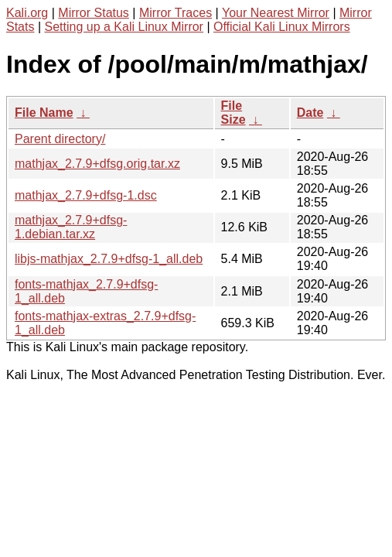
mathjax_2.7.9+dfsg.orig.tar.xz (97, 164)
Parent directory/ (60, 139)
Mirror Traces (176, 13)
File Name (44, 113)
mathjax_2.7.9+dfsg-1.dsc (86, 195)
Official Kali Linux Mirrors (282, 27)
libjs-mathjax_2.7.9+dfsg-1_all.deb (109, 259)
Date (310, 113)
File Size (233, 113)
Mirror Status (94, 13)
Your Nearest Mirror (276, 13)
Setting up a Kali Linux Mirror (124, 27)
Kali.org (27, 13)
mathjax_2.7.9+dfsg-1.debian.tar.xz (71, 227)
